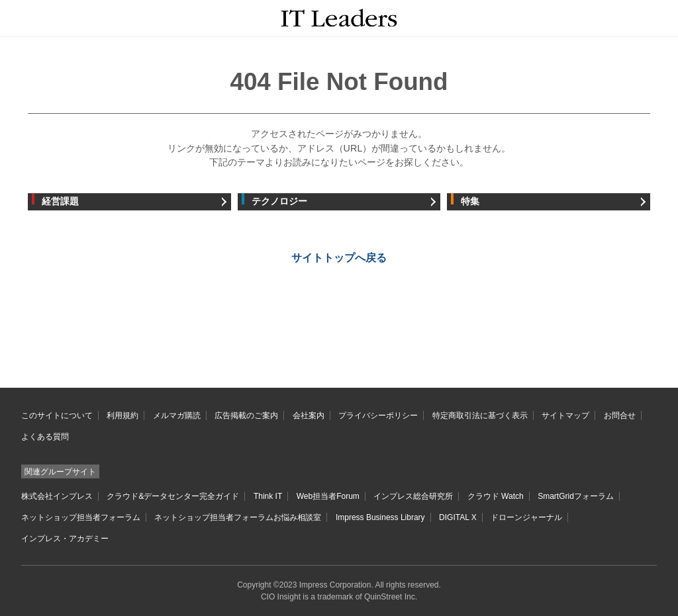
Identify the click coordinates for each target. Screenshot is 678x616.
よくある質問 (45, 437)
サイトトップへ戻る (339, 258)
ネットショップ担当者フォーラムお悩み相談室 (238, 517)
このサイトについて (57, 416)
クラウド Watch (496, 496)
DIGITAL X (458, 517)
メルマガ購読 (177, 416)
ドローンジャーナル (526, 517)
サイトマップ (565, 416)
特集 (470, 201)
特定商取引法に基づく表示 (480, 416)
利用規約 (122, 416)
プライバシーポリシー (378, 416)
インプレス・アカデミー (65, 539)
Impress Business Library (380, 517)
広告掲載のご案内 (246, 416)
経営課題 (60, 201)
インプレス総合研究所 (413, 496)
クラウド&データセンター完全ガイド (173, 496)
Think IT (268, 496)
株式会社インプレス (57, 496)
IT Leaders (339, 18)
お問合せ (620, 416)
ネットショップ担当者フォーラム (81, 517)
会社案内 (309, 416)
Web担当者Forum (328, 496)
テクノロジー (279, 201)
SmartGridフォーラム (576, 496)
